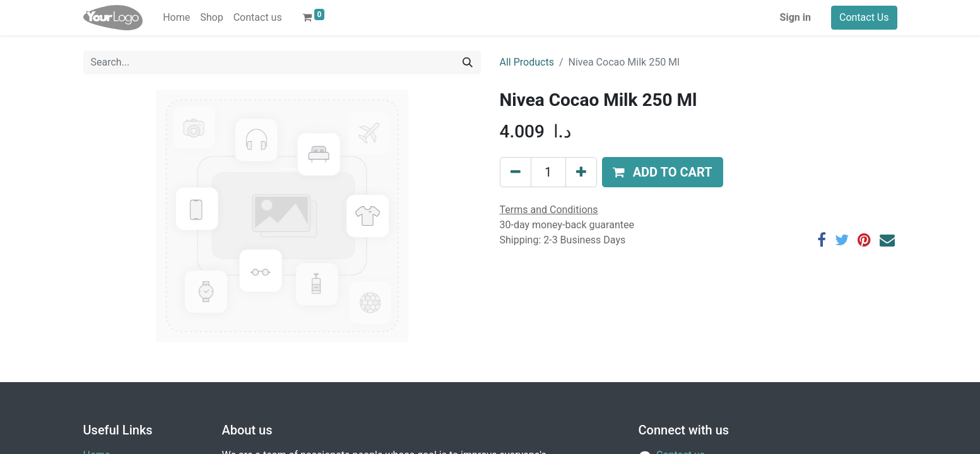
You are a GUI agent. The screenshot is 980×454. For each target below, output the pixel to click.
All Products (527, 62)
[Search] (468, 62)
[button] (663, 172)
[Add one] (581, 172)
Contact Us (864, 17)
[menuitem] (176, 18)
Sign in (795, 17)
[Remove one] (516, 172)
